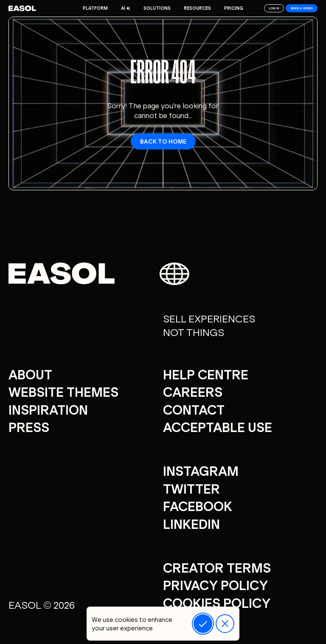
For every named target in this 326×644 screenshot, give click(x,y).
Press (29, 427)
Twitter (191, 488)
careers (193, 391)
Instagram (201, 470)
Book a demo (302, 8)
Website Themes (63, 391)
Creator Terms (217, 567)
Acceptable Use (218, 427)
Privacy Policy (215, 585)
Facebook (198, 506)
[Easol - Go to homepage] (22, 8)
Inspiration (48, 409)
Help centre (206, 374)
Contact (194, 409)
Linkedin (191, 523)
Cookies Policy (217, 602)
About (30, 374)
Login (274, 8)
